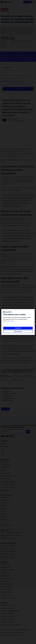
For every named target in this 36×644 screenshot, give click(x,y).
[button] (34, 2)
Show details (18, 332)
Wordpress (4, 509)
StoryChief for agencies (26, 160)
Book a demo (27, 2)
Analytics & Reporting (7, 592)
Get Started (6, 409)
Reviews (3, 471)
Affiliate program (5, 479)
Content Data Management (8, 598)
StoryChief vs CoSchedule (8, 605)
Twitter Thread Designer (7, 538)
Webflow (3, 506)
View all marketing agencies (8, 557)
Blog (2, 452)
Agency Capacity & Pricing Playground (11, 533)
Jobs (2, 449)
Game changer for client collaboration (13, 79)
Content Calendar (6, 567)
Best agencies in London (7, 549)
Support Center (5, 462)
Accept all (18, 328)
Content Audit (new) (6, 581)
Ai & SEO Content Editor (7, 579)
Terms (13, 635)
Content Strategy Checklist (8, 487)
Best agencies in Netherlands (9, 552)
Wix (2, 523)
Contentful (4, 514)
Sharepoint (4, 520)
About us (3, 444)
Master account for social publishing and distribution (17, 76)
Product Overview (6, 565)
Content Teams (5, 503)
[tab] (6, 376)
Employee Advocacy (6, 595)
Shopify (3, 517)
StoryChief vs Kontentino (8, 622)
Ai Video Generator (6, 576)
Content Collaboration (7, 587)
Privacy (18, 635)
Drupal (3, 511)
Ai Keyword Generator (7, 590)
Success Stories (5, 468)
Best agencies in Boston (7, 546)
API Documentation (6, 490)
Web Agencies (5, 500)
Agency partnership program (8, 476)
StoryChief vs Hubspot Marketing (10, 611)
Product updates (5, 446)
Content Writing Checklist (8, 484)
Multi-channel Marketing (7, 584)
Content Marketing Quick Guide (9, 482)
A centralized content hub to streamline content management (15, 72)
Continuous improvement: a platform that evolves (16, 85)
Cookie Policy (10, 321)
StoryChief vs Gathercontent (9, 617)
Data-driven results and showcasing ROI (13, 82)
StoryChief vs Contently (7, 608)
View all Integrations (6, 525)
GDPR (22, 635)
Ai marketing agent (6, 573)
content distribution (18, 223)
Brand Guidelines (5, 473)
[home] (6, 2)
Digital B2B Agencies (6, 498)
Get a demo (18, 89)
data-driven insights (18, 156)
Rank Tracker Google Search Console (11, 536)
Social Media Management (8, 570)
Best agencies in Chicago (8, 554)
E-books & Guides (6, 465)
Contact (3, 455)
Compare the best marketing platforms (11, 625)
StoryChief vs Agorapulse (8, 619)
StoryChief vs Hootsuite (7, 614)
